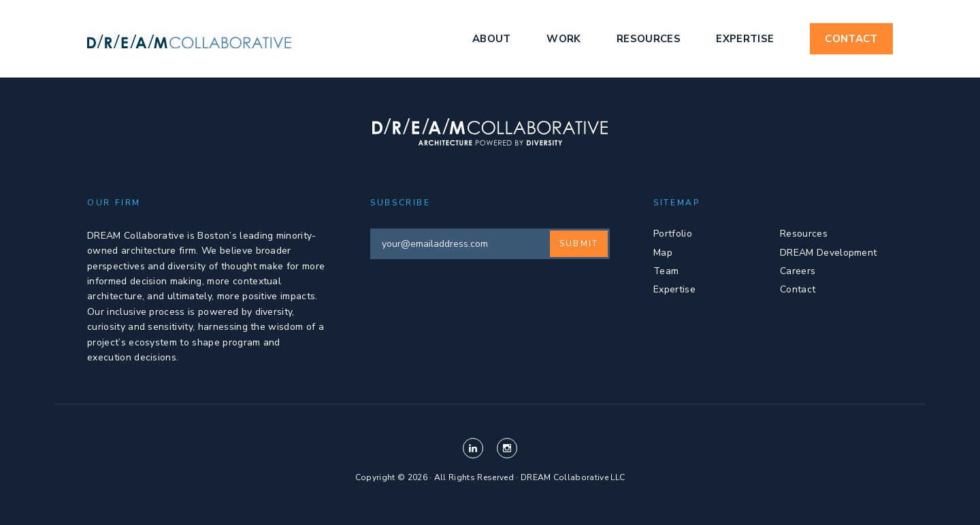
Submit (579, 243)
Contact (851, 39)
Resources (649, 39)
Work (563, 39)
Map (663, 253)
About (492, 39)
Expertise (745, 39)
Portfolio (673, 234)
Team (666, 271)
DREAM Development (828, 253)
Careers (798, 271)
